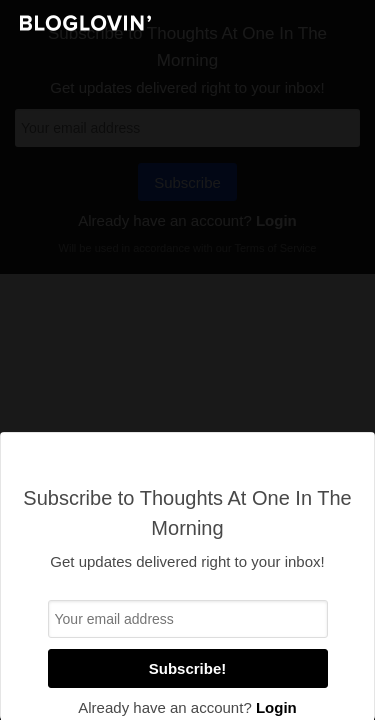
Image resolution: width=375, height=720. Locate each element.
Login (276, 707)
